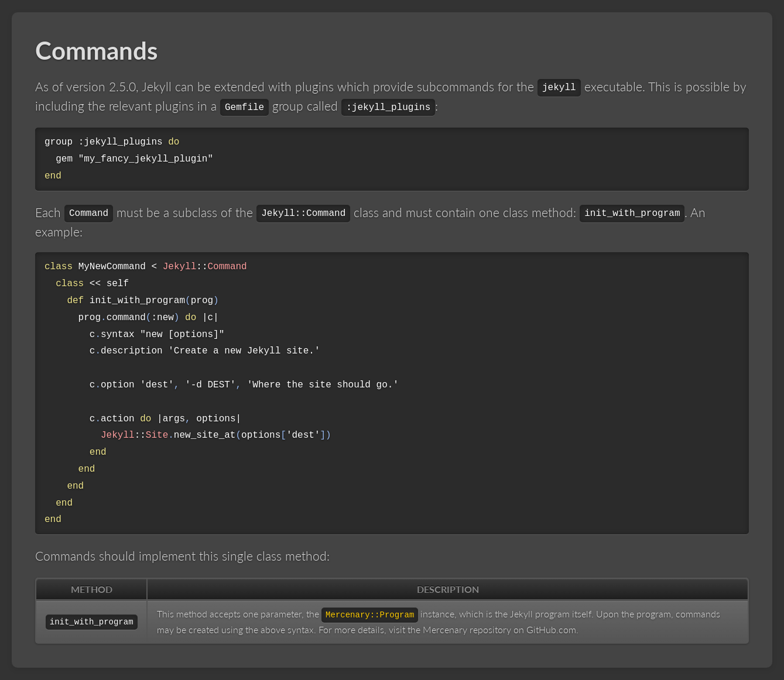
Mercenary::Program (370, 615)
